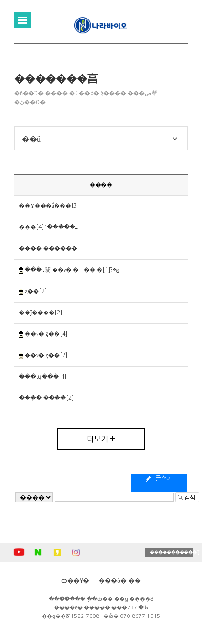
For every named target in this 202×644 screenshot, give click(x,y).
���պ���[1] (43, 377)
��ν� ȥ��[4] (46, 334)
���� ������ (48, 248)
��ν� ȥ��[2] (46, 355)
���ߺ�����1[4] (48, 227)
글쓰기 (159, 479)
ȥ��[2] (36, 291)
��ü (31, 139)
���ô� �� (120, 581)
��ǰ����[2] (41, 313)
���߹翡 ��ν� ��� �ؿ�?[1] (72, 270)
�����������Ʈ (171, 552)
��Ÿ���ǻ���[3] (49, 206)
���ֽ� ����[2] (46, 398)
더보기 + (101, 439)
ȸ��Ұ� (75, 581)
